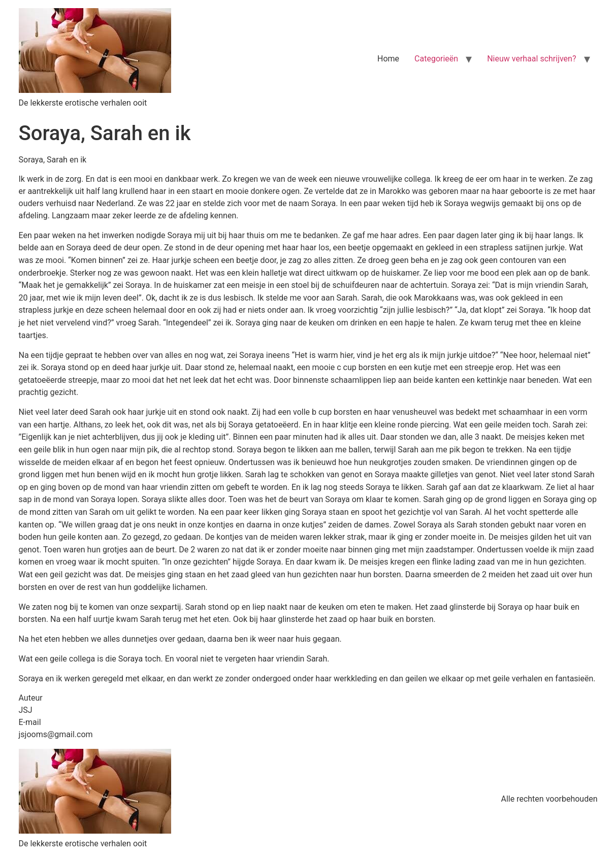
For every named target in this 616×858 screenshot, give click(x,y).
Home (388, 59)
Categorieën (436, 59)
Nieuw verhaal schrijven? (531, 59)
